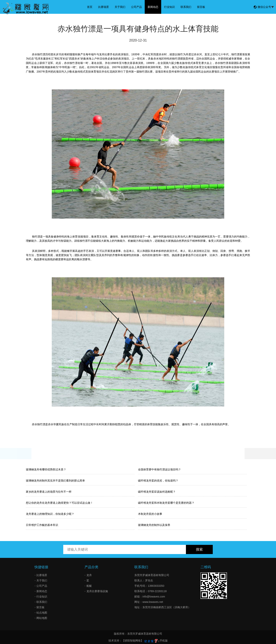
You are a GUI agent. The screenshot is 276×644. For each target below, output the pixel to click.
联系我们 (186, 7)
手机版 (164, 641)
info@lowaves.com (154, 597)
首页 (90, 7)
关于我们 (120, 7)
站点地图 (42, 613)
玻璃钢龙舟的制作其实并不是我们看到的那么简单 (55, 481)
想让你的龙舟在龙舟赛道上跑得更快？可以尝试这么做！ (59, 503)
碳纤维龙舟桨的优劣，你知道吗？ (158, 481)
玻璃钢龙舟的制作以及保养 (154, 525)
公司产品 (136, 7)
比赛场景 (103, 7)
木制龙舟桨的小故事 (150, 514)
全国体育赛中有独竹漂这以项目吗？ (159, 469)
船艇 (89, 586)
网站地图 (42, 618)
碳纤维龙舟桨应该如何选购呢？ (157, 492)
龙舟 (89, 575)
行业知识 (169, 7)
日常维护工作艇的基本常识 (42, 525)
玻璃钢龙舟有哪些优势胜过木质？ (46, 469)
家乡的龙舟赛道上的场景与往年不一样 (49, 492)
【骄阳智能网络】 (133, 641)
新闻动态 (153, 7)
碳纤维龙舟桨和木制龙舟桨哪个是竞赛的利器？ (166, 503)
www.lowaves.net (153, 602)
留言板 (201, 7)
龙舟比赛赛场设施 (97, 591)
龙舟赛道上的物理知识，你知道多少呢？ (50, 514)
